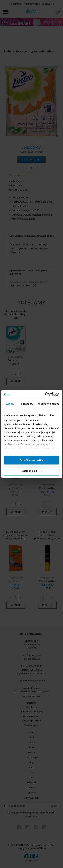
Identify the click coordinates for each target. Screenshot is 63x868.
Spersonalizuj (32, 471)
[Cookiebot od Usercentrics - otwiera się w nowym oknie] (45, 394)
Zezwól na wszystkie (32, 460)
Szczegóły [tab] (27, 403)
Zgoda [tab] (10, 403)
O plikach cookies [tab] (49, 403)
